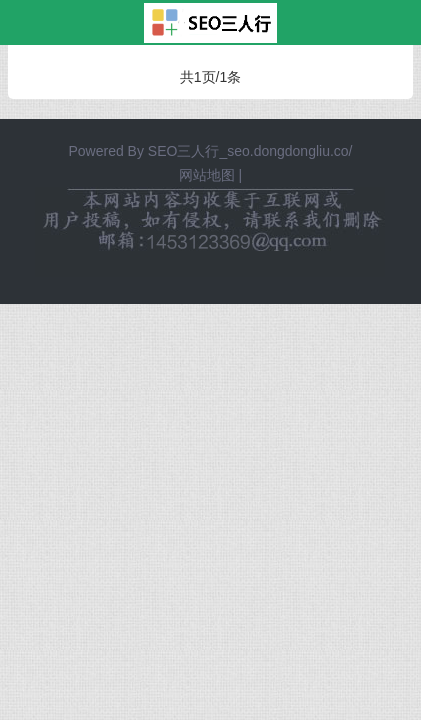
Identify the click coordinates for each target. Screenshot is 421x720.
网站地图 (207, 175)
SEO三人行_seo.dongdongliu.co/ (250, 151)
